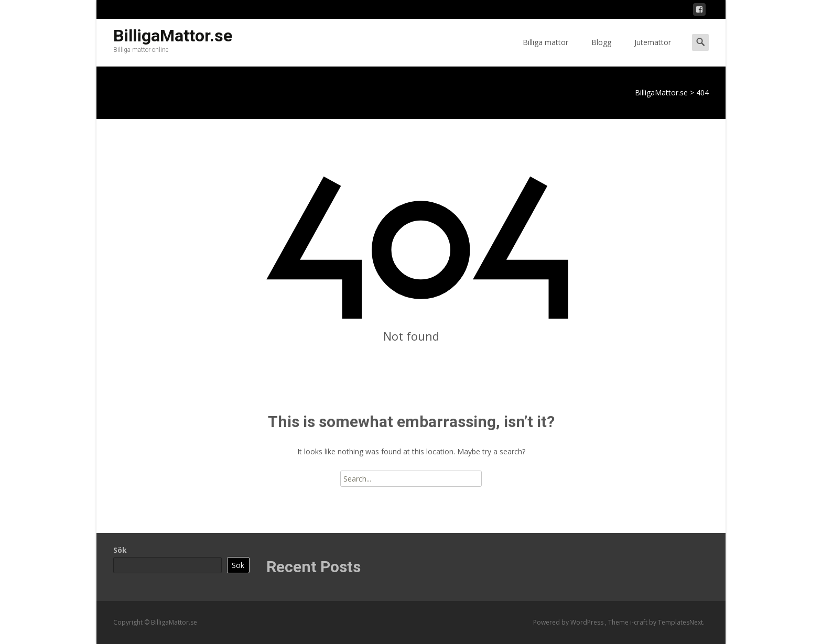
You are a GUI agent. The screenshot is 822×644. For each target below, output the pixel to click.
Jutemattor (653, 52)
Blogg (601, 52)
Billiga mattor (545, 52)
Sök (120, 550)
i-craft (640, 622)
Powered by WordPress (569, 622)
